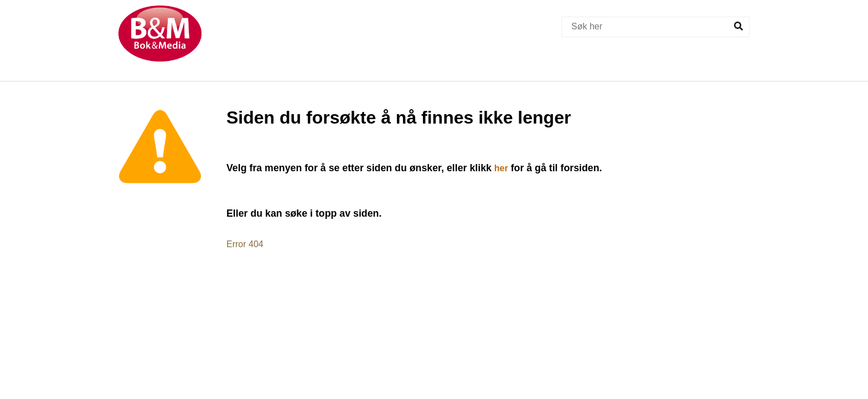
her (501, 168)
